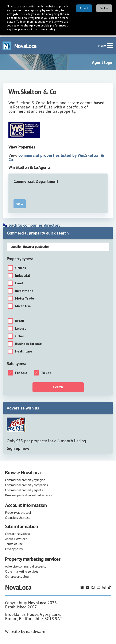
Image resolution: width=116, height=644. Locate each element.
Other (20, 334)
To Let (46, 371)
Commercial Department (36, 179)
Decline (104, 8)
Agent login (103, 60)
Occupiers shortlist (18, 516)
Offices (21, 266)
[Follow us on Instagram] (98, 585)
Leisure (21, 327)
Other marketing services (22, 569)
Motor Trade (25, 297)
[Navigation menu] (110, 43)
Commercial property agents (24, 488)
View (20, 202)
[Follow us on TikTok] (109, 585)
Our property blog (17, 575)
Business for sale (28, 342)
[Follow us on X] (88, 585)
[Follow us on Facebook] (93, 585)
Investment (24, 289)
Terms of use (14, 542)
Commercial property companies (26, 483)
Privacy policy (14, 547)
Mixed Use (23, 304)
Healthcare (24, 350)
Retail (20, 319)
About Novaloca (16, 537)
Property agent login (19, 511)
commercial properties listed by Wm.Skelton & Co (56, 155)
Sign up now (18, 446)
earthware (36, 630)
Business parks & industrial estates (28, 493)
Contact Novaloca (17, 532)
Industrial (23, 274)
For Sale (21, 371)
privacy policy (47, 29)
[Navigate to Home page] (20, 44)
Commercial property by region (25, 478)
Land (19, 281)
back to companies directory (35, 223)
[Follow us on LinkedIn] (82, 585)
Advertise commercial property (26, 564)
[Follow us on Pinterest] (104, 585)
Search (58, 385)
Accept (84, 8)
